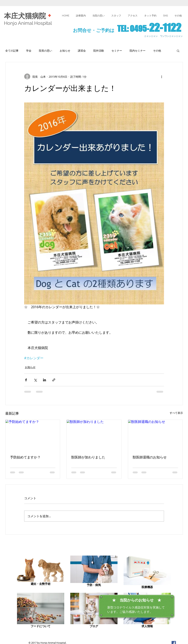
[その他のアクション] (162, 77)
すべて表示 (176, 413)
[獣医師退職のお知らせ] (155, 435)
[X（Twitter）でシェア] (35, 380)
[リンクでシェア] (54, 380)
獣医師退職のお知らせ (150, 457)
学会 (29, 51)
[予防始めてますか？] (33, 435)
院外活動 (99, 51)
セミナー (117, 51)
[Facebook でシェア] (26, 380)
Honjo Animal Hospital (28, 23)
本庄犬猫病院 (26, 16)
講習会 (82, 51)
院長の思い (46, 51)
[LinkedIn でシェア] (44, 380)
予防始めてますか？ (25, 457)
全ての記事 (12, 51)
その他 (157, 51)
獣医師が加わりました (88, 457)
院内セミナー (138, 51)
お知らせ (65, 51)
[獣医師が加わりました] (94, 435)
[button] (178, 16)
